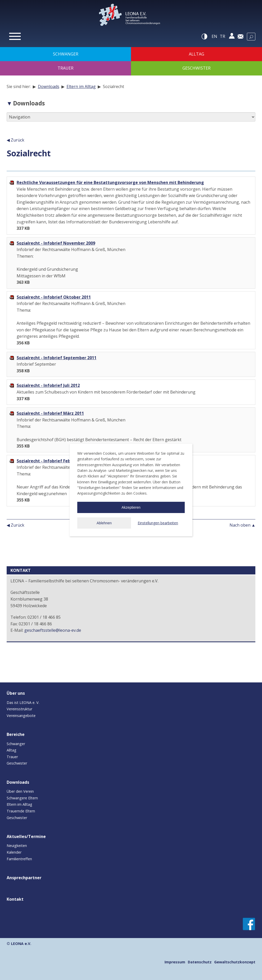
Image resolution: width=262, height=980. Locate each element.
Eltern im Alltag (81, 86)
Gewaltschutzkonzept (235, 962)
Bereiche (16, 734)
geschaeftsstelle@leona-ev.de (53, 630)
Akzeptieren (131, 507)
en (214, 36)
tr (222, 36)
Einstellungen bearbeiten (158, 523)
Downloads (49, 86)
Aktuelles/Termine (26, 836)
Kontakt (15, 899)
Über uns (16, 693)
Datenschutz (200, 962)
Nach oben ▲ (243, 525)
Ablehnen (104, 523)
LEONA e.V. (21, 944)
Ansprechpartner (24, 878)
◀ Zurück (15, 140)
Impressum (175, 962)
